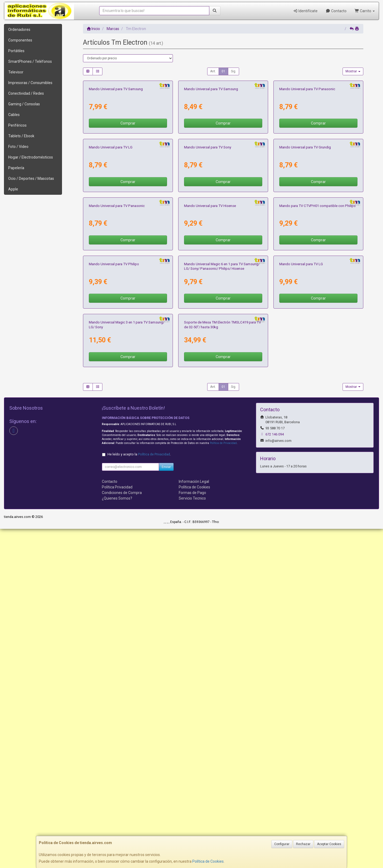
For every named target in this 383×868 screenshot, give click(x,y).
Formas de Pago (192, 832)
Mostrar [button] (353, 71)
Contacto (336, 11)
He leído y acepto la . (139, 793)
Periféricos (17, 125)
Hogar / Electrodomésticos (31, 157)
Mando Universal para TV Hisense (210, 409)
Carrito (365, 11)
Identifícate (305, 11)
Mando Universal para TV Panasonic (307, 157)
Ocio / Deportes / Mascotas (31, 178)
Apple (13, 189)
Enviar (166, 806)
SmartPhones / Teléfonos (30, 61)
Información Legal (194, 821)
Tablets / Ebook (21, 136)
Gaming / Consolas (24, 104)
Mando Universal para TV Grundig (305, 283)
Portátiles (16, 51)
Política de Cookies (208, 861)
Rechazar (303, 844)
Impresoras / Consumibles (30, 83)
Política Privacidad (117, 826)
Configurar (282, 844)
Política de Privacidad (223, 782)
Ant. (213, 71)
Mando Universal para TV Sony (208, 283)
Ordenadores (19, 30)
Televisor (16, 72)
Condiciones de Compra (122, 832)
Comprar (128, 191)
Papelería (16, 168)
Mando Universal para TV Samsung (116, 157)
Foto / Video (18, 147)
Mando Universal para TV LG (111, 283)
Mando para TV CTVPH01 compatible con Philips (317, 409)
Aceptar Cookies (329, 844)
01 (223, 71)
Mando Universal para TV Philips (114, 535)
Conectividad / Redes (26, 93)
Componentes (20, 40)
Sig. (234, 71)
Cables (14, 115)
